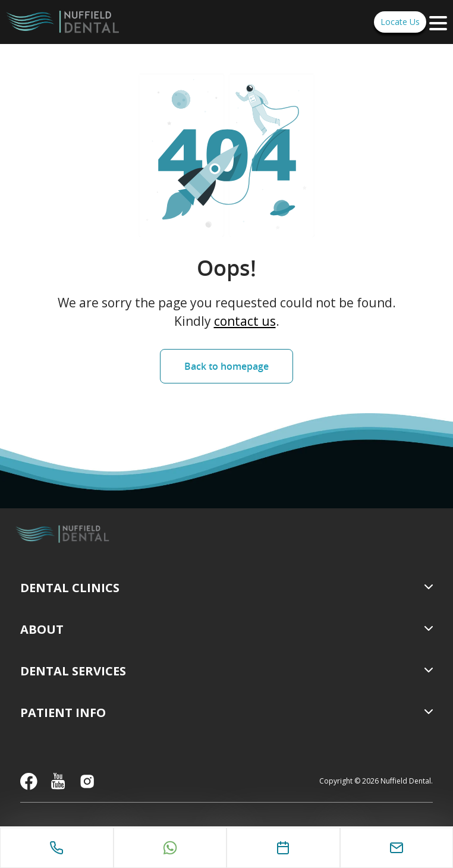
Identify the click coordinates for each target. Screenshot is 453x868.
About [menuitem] (42, 629)
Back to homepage (227, 366)
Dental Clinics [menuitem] (70, 588)
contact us (245, 321)
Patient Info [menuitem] (63, 713)
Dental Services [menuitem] (73, 671)
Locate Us (400, 22)
